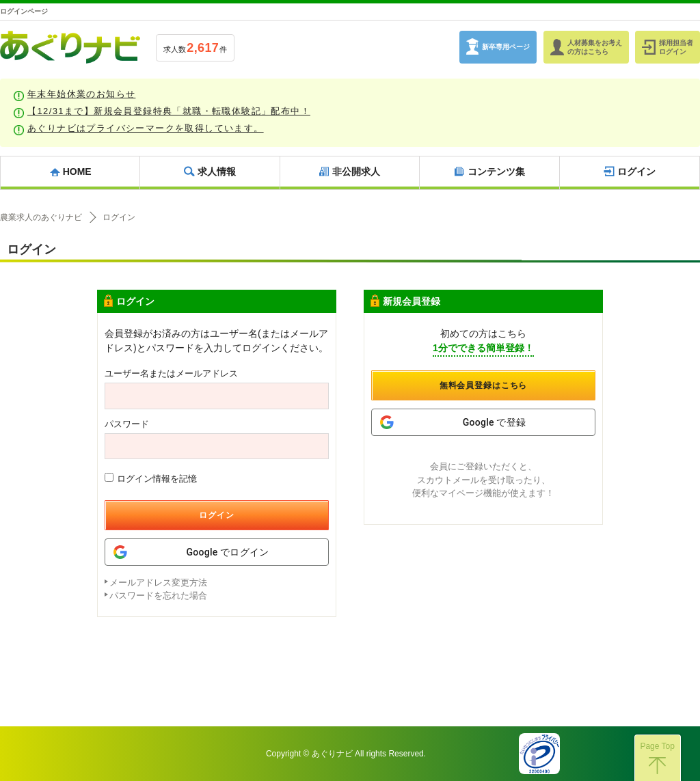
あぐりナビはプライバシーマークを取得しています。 (146, 128)
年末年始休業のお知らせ (81, 94)
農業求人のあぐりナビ (41, 217)
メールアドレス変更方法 (158, 583)
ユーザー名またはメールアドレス (171, 373)
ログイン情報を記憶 (151, 478)
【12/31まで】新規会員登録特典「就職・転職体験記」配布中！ (169, 111)
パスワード (127, 424)
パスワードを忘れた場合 (158, 595)
